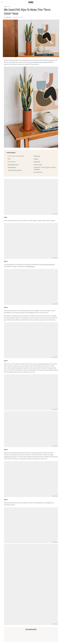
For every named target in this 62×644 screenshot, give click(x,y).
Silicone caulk (38, 165)
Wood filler (37, 162)
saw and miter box (49, 265)
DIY (9, 7)
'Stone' (47, 167)
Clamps (36, 159)
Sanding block (12, 167)
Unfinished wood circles (15, 170)
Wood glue (37, 156)
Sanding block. (31, 267)
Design (6, 7)
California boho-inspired (41, 62)
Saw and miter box (13, 165)
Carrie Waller (8, 17)
